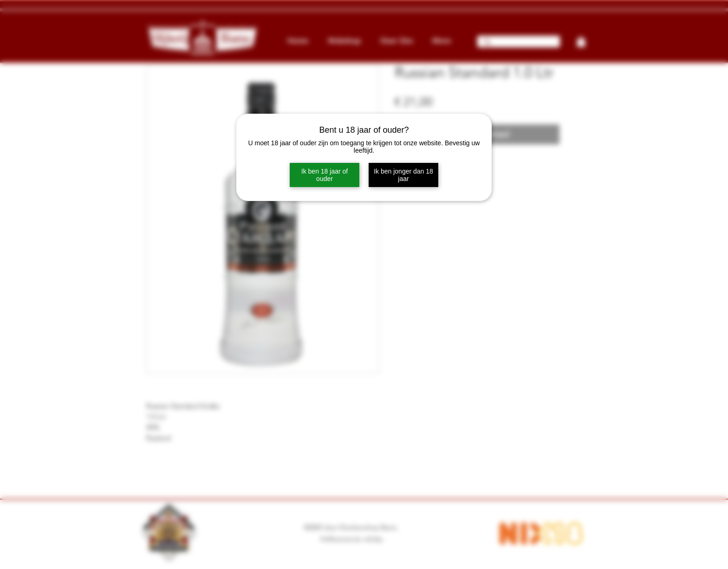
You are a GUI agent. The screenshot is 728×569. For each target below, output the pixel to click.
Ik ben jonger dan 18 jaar (403, 175)
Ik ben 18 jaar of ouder (325, 175)
